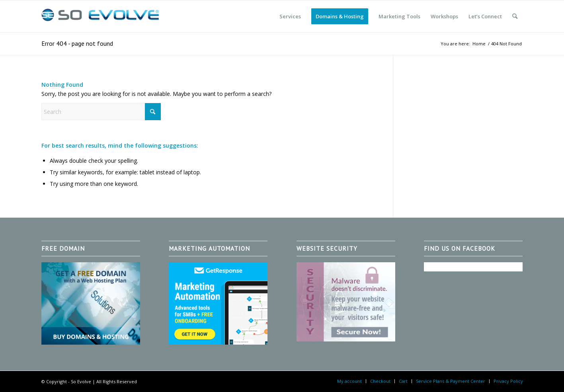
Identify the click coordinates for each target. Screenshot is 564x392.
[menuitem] (290, 16)
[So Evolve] (101, 16)
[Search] (515, 16)
